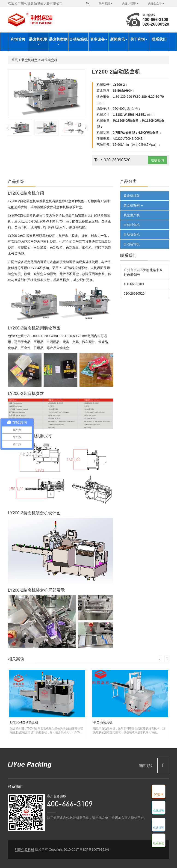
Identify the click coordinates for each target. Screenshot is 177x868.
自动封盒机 (132, 225)
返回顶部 (154, 765)
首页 (15, 60)
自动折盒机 (132, 234)
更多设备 (99, 39)
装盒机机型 (38, 41)
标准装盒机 (49, 60)
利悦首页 (18, 39)
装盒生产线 (132, 215)
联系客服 (106, 3)
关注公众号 (156, 3)
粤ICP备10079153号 (94, 850)
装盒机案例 (58, 41)
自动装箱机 (78, 39)
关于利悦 (139, 39)
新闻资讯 (119, 39)
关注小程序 (130, 3)
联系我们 (159, 39)
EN (87, 3)
